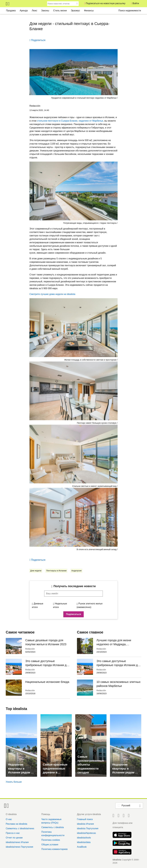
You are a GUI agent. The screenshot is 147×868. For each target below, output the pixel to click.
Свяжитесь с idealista (53, 827)
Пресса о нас (13, 833)
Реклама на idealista (17, 824)
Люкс (34, 11)
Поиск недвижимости (130, 11)
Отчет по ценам (14, 838)
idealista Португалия (88, 828)
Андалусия (76, 571)
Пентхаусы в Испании (56, 571)
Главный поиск (85, 819)
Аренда (24, 11)
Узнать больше (14, 782)
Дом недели (36, 571)
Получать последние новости (75, 586)
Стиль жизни (60, 11)
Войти (136, 3)
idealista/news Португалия (19, 847)
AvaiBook (82, 847)
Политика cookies (51, 840)
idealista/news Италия (17, 842)
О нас (9, 819)
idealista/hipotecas (86, 833)
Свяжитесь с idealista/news (20, 828)
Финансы (89, 11)
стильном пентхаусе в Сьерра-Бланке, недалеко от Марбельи (70, 121)
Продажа (11, 11)
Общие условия (50, 845)
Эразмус (75, 11)
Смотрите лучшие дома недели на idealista (52, 294)
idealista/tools (84, 838)
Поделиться (38, 40)
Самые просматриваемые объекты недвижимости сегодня (91, 765)
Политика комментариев (54, 849)
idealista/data (84, 842)
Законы (45, 11)
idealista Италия (85, 824)
